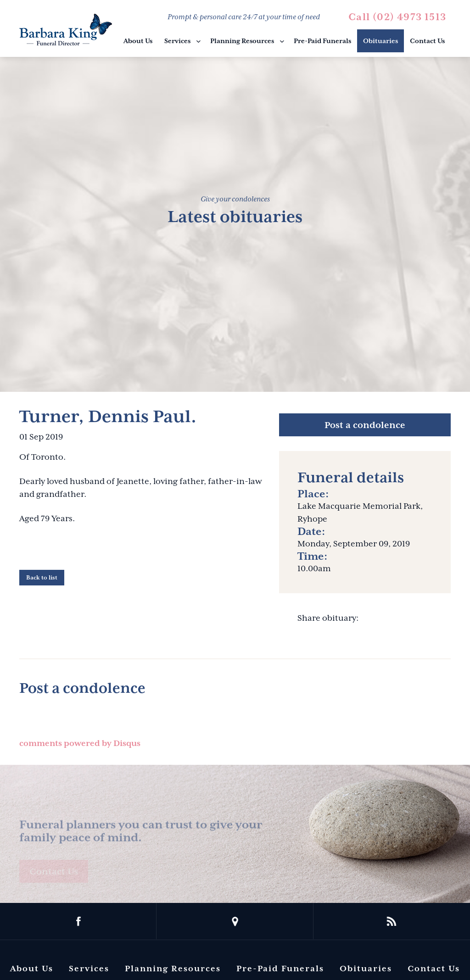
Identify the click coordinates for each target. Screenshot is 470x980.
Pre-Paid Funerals (322, 41)
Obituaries (380, 41)
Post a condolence (365, 425)
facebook (78, 921)
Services (177, 41)
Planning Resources (242, 41)
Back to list (42, 578)
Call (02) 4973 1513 (397, 17)
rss (392, 921)
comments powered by (80, 743)
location (235, 921)
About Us (138, 41)
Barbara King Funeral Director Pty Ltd (66, 30)
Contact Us (427, 41)
